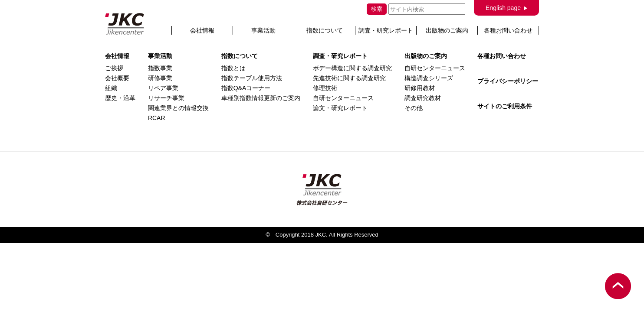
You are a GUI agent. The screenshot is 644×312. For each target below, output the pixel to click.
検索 (377, 9)
